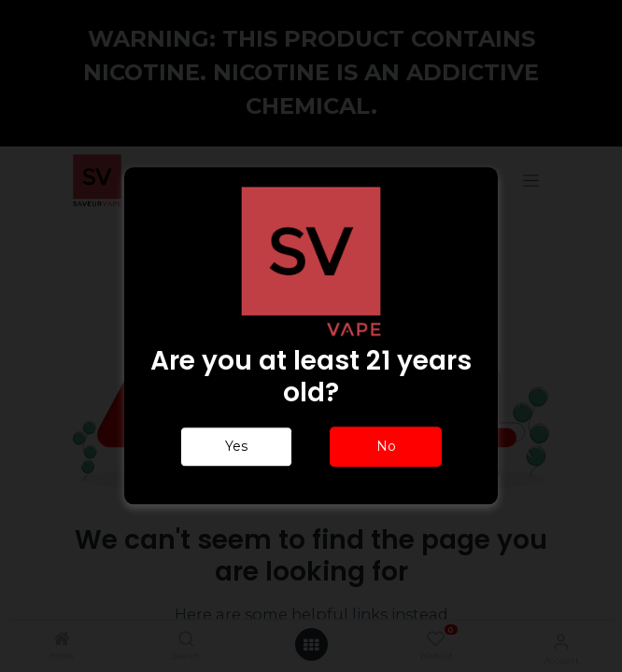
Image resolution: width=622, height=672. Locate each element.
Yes (236, 447)
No (386, 447)
